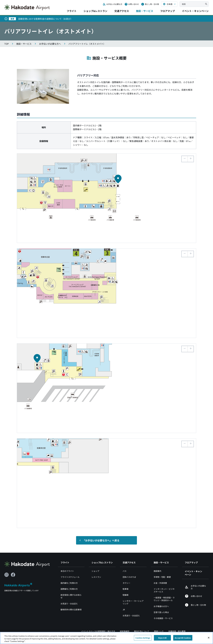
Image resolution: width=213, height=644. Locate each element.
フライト (72, 11)
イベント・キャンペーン (195, 11)
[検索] (206, 4)
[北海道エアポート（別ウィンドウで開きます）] (18, 587)
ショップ (95, 571)
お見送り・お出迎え (69, 604)
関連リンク (159, 631)
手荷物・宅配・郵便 (162, 577)
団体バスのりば (129, 577)
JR (124, 610)
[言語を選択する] (169, 4)
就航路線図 (125, 631)
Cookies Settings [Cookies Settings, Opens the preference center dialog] (143, 639)
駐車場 (126, 589)
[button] (191, 159)
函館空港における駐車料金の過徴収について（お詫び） (45, 19)
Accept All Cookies (183, 639)
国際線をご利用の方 (69, 589)
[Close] (209, 639)
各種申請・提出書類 (177, 631)
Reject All (162, 639)
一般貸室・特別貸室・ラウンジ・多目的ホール (164, 599)
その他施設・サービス (163, 618)
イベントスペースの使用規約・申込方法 (98, 631)
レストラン (96, 577)
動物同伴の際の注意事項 (71, 610)
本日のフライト (67, 571)
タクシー (126, 583)
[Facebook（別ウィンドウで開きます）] (13, 575)
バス (125, 571)
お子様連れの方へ (161, 606)
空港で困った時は (161, 612)
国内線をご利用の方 (69, 583)
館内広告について (142, 631)
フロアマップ (167, 11)
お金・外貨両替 (160, 583)
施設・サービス (145, 11)
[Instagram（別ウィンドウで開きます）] (7, 575)
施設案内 (157, 571)
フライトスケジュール (70, 577)
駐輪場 (126, 595)
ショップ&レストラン (95, 11)
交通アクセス (122, 11)
